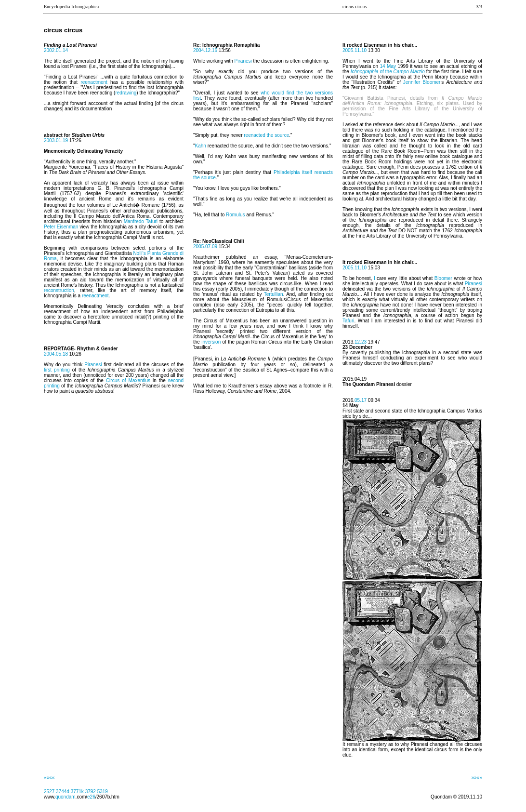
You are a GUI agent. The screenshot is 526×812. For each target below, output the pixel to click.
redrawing (126, 93)
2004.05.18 (56, 354)
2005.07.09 (205, 246)
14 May (388, 66)
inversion (211, 342)
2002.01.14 (56, 50)
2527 (49, 792)
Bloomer (443, 278)
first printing (57, 370)
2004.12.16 (206, 50)
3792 (91, 792)
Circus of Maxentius (128, 380)
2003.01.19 (56, 140)
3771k (77, 792)
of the (388, 72)
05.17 (361, 400)
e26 (91, 797)
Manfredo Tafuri (141, 221)
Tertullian (274, 294)
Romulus (235, 215)
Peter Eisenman (61, 227)
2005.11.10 (355, 50)
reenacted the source (266, 135)
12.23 (361, 342)
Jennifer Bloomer (422, 82)
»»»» (477, 778)
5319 (103, 792)
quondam (66, 797)
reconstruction (59, 290)
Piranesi (93, 365)
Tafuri (348, 321)
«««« (49, 778)
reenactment (94, 82)
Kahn (201, 146)
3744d (63, 792)
